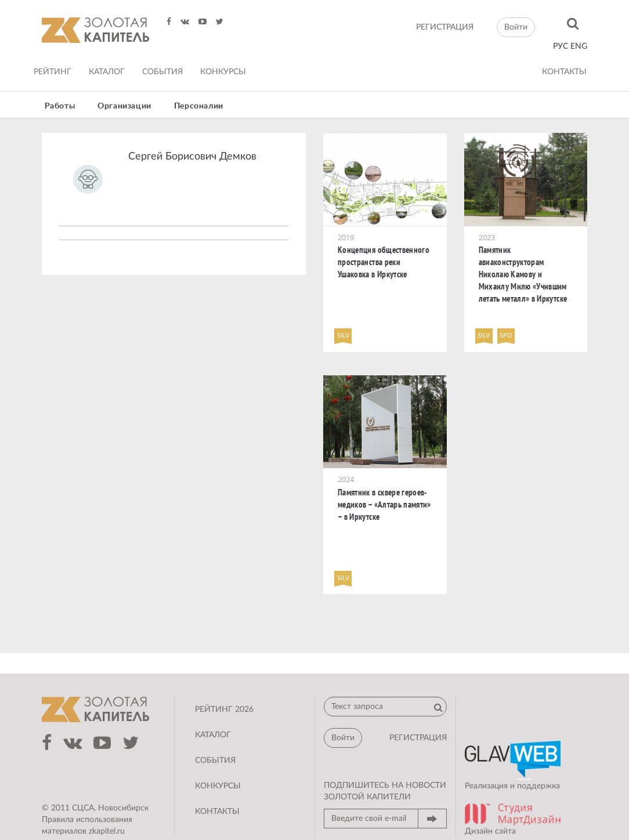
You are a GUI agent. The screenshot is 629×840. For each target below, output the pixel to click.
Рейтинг (53, 72)
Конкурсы (223, 72)
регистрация (445, 27)
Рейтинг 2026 (224, 709)
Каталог (107, 72)
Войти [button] (516, 27)
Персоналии (199, 106)
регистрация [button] (418, 738)
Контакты (564, 72)
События (162, 72)
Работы (60, 106)
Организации (124, 106)
